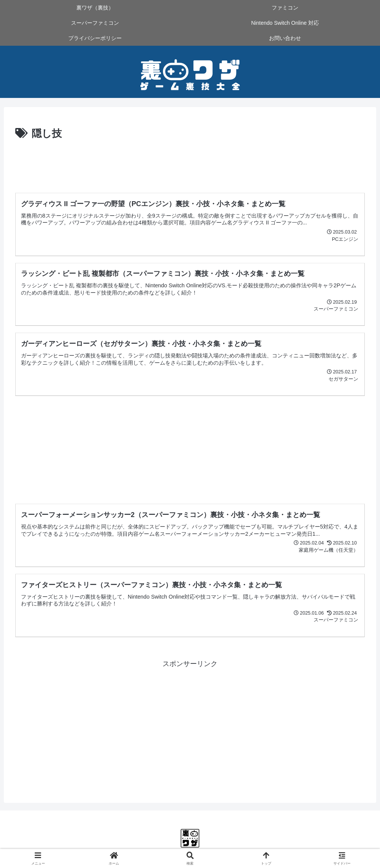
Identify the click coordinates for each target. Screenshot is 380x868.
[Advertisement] (190, 163)
